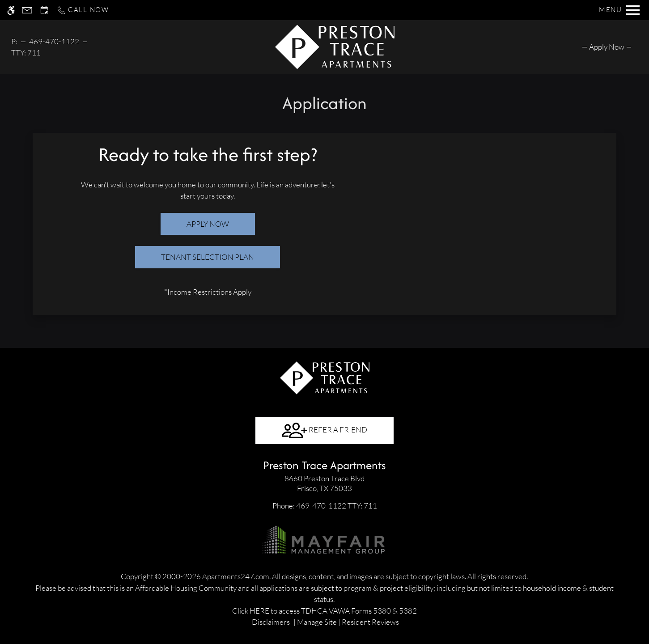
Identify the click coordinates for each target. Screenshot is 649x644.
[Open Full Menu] (619, 10)
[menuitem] (607, 47)
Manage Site (317, 622)
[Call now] (83, 10)
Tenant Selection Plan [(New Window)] (208, 257)
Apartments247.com (236, 576)
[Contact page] (27, 10)
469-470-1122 (54, 41)
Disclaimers (271, 622)
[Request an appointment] (44, 10)
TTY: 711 (325, 506)
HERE (259, 611)
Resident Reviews (370, 622)
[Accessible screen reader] (11, 10)
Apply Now (208, 224)
